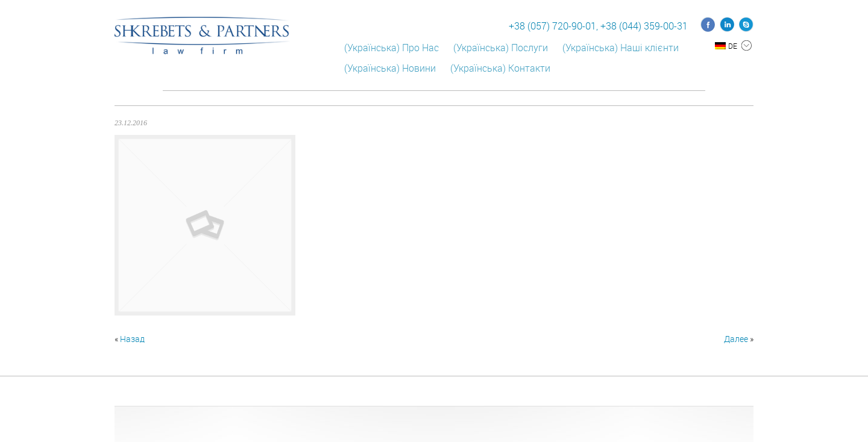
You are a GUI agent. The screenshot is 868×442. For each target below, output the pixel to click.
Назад (132, 339)
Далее (736, 339)
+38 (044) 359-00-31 (644, 26)
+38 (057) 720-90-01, (553, 26)
